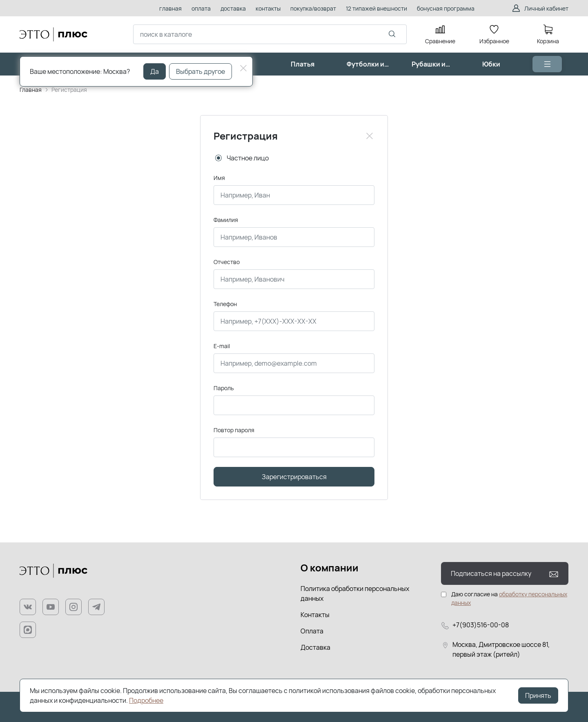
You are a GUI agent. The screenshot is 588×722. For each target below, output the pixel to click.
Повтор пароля (234, 430)
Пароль (224, 388)
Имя (219, 178)
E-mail (222, 346)
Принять (538, 695)
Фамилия (226, 220)
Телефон (225, 304)
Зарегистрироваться (294, 477)
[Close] (370, 136)
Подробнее (146, 700)
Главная (31, 90)
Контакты (315, 615)
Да (155, 71)
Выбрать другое (200, 71)
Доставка (315, 647)
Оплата (312, 631)
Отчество (227, 262)
